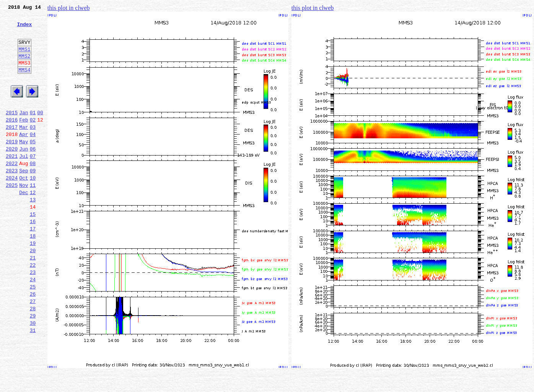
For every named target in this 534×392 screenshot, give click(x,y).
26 (33, 341)
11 (33, 215)
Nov (24, 215)
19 (33, 282)
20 (33, 290)
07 (33, 181)
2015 (12, 131)
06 (33, 173)
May (24, 164)
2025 (12, 215)
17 (33, 265)
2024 (12, 206)
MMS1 (24, 58)
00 (40, 131)
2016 (12, 139)
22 (33, 307)
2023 (12, 198)
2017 (12, 147)
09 (33, 198)
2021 (12, 181)
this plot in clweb (69, 8)
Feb (24, 139)
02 (33, 139)
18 (33, 274)
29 (33, 366)
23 (33, 316)
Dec (24, 223)
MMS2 (24, 66)
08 (33, 190)
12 (33, 223)
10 (33, 206)
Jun (24, 173)
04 (33, 156)
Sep (24, 198)
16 (33, 257)
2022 (12, 190)
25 (33, 332)
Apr (24, 156)
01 (33, 131)
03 (33, 147)
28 (33, 358)
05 (33, 164)
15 (33, 248)
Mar (24, 147)
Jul (24, 181)
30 (33, 374)
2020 (12, 173)
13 (33, 232)
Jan (24, 131)
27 (33, 349)
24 (33, 324)
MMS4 (24, 82)
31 (33, 383)
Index (24, 29)
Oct (24, 206)
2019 (12, 164)
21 (33, 299)
